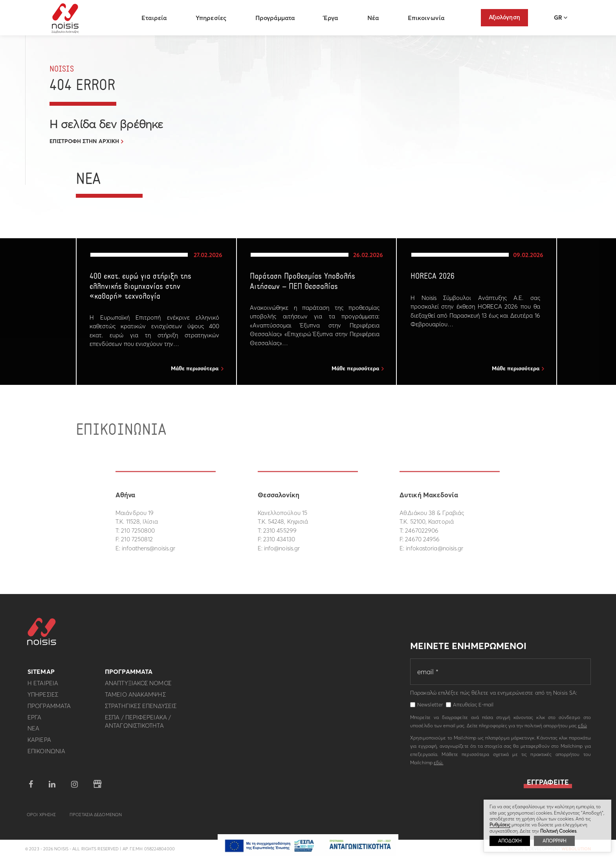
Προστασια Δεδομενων (96, 818)
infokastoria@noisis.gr (434, 548)
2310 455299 (280, 531)
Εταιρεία (156, 18)
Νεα (33, 732)
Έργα (333, 18)
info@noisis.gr (282, 548)
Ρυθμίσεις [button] (500, 825)
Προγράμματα (277, 18)
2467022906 (422, 531)
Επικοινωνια (46, 754)
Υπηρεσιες (43, 698)
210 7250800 (138, 531)
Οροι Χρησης (41, 818)
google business (97, 787)
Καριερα (39, 743)
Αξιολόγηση (504, 17)
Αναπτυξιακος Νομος (138, 687)
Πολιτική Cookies (558, 831)
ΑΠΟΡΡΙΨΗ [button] (554, 841)
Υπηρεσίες (213, 18)
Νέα (375, 18)
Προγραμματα (49, 709)
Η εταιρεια (43, 687)
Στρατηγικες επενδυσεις (141, 709)
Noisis (67, 18)
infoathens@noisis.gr (148, 548)
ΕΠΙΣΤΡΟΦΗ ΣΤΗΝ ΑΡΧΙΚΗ (84, 141)
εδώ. (438, 766)
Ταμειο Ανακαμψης (135, 698)
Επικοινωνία (428, 18)
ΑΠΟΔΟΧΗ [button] (510, 841)
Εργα (34, 720)
